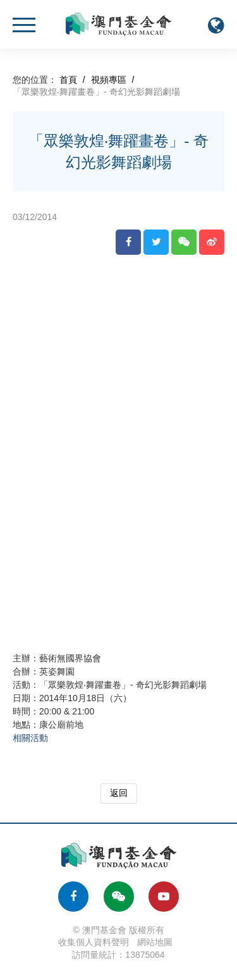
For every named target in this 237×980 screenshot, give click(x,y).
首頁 (68, 80)
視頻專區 (109, 80)
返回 (119, 793)
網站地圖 (155, 942)
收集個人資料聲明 (94, 942)
